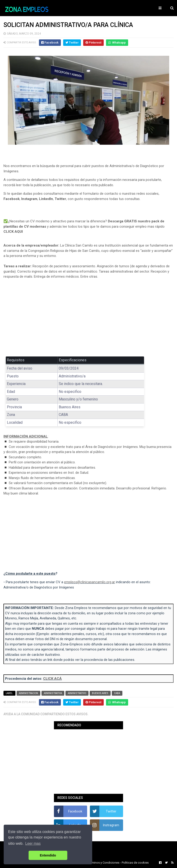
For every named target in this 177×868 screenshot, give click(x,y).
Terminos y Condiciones (103, 863)
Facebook (12, 199)
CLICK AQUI (13, 232)
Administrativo (77, 693)
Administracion (28, 693)
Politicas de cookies (135, 863)
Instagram (29, 199)
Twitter (60, 199)
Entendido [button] (48, 855)
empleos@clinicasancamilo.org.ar (90, 582)
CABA (117, 693)
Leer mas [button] (33, 843)
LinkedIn (46, 199)
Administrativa (53, 693)
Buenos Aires (100, 693)
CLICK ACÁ (52, 679)
